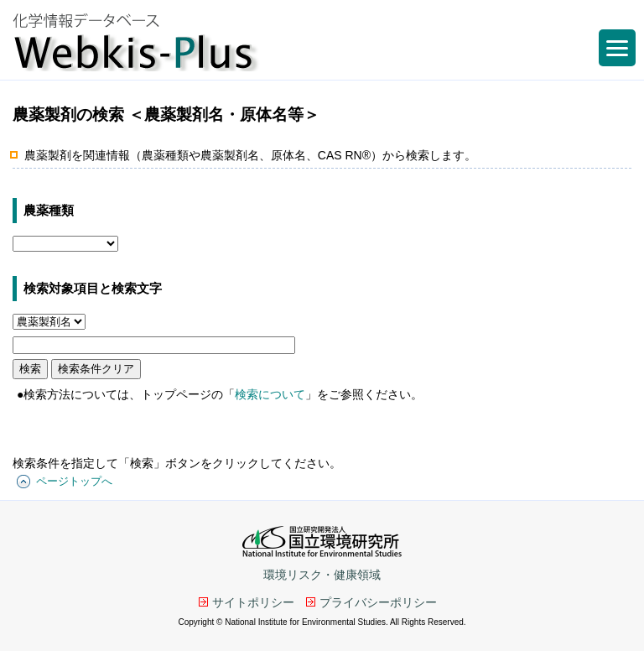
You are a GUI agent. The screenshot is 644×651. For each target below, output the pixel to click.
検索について (270, 394)
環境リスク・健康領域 (322, 575)
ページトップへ (74, 481)
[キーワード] (154, 345)
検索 (30, 369)
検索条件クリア (96, 369)
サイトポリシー (253, 602)
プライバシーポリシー (378, 602)
